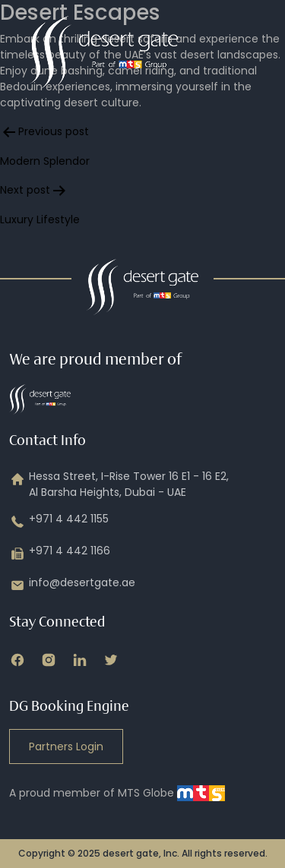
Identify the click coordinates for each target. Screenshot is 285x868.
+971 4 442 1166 (60, 554)
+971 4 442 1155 (59, 522)
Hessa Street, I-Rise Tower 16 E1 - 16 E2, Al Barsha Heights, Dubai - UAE (119, 485)
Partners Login (66, 746)
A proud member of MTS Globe (117, 793)
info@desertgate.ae (72, 586)
